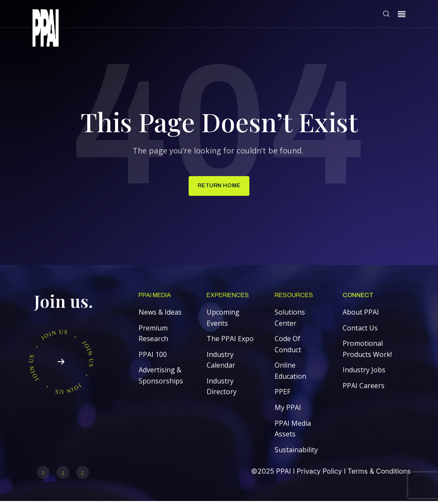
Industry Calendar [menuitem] (221, 362)
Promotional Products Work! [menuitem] (367, 351)
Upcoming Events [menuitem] (223, 320)
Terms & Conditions (379, 473)
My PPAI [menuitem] (288, 410)
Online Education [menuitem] (290, 373)
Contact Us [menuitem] (360, 330)
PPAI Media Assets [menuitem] (293, 431)
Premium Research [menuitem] (153, 336)
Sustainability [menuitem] (296, 452)
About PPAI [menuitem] (361, 314)
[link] (46, 29)
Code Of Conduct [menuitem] (288, 346)
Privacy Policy (319, 473)
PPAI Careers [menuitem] (364, 388)
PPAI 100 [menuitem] (153, 357)
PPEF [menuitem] (283, 394)
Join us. (64, 303)
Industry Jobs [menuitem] (364, 372)
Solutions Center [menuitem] (290, 320)
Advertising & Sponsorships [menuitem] (161, 377)
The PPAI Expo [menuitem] (230, 341)
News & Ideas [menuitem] (160, 314)
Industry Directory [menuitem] (222, 389)
